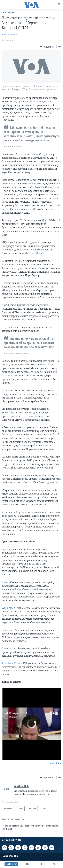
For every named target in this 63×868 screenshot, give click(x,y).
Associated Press (11, 663)
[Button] (47, 47)
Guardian (7, 649)
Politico (6, 630)
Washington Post (11, 608)
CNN (4, 582)
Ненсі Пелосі (36, 253)
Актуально (9, 13)
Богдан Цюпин (9, 35)
